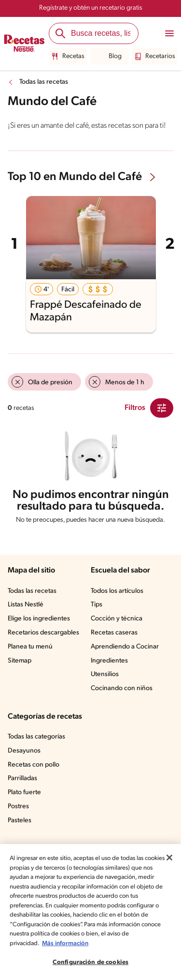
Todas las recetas (44, 82)
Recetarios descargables (43, 633)
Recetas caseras (114, 633)
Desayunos (24, 751)
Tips (97, 605)
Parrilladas (22, 778)
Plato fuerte (24, 792)
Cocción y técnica (117, 619)
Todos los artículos (117, 591)
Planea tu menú (30, 647)
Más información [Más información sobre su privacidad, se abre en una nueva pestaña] (65, 943)
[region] (90, 912)
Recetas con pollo (34, 765)
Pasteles (20, 821)
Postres (18, 807)
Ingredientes (109, 661)
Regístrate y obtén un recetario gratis (91, 8)
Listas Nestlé (26, 605)
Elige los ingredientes (39, 619)
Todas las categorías (36, 737)
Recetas (68, 57)
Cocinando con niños (122, 688)
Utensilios (105, 674)
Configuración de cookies (90, 962)
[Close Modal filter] (162, 408)
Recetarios (155, 57)
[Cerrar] (169, 858)
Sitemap (20, 661)
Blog (110, 57)
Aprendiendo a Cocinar (125, 647)
